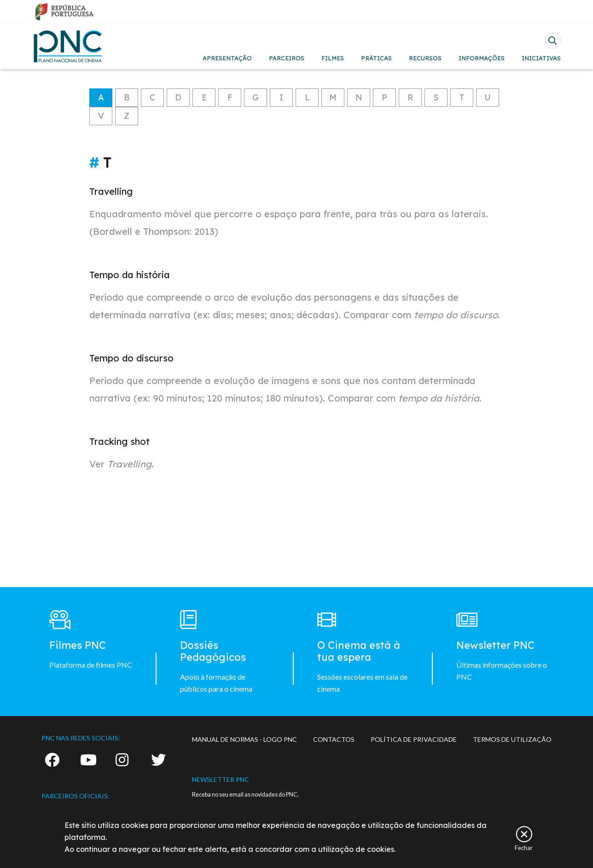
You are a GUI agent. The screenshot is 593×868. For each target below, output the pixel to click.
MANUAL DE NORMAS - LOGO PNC (244, 739)
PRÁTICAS (376, 58)
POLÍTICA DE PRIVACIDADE (414, 739)
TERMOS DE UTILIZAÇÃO (512, 739)
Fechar (524, 848)
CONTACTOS (334, 739)
